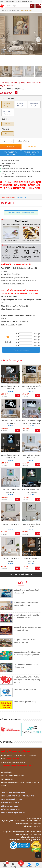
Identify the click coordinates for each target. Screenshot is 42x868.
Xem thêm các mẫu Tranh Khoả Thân (21, 213)
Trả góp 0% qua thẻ (32, 153)
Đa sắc (8, 134)
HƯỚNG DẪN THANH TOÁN (13, 284)
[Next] (38, 40)
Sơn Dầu (8, 124)
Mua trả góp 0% (10, 153)
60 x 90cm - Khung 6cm (8, 104)
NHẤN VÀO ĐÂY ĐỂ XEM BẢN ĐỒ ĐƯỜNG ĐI (20, 281)
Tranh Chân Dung (8, 197)
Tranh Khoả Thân (21, 197)
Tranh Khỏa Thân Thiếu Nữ (11, 524)
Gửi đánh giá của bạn (21, 350)
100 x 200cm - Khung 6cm (8, 113)
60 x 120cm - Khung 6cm (21, 104)
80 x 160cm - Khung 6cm (34, 104)
